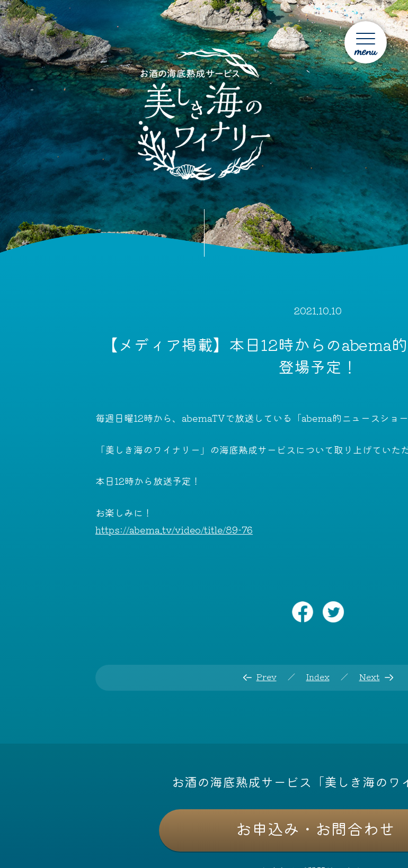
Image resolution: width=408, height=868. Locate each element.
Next (370, 676)
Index (317, 676)
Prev (266, 676)
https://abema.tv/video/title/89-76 (174, 529)
